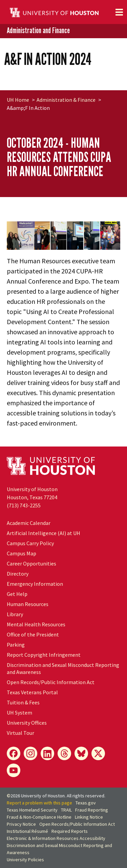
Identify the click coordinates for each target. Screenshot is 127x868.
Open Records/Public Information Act (51, 682)
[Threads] (64, 753)
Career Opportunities (31, 563)
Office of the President (33, 634)
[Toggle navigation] (119, 12)
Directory (18, 574)
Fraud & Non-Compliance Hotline (39, 817)
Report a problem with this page (39, 803)
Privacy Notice (21, 824)
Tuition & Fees (23, 702)
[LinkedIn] (47, 753)
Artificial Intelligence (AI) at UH (44, 533)
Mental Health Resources (36, 624)
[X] (98, 753)
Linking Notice (89, 817)
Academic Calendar (29, 523)
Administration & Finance (66, 100)
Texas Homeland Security (32, 810)
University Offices (27, 723)
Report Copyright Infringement (44, 655)
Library (15, 614)
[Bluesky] (81, 753)
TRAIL (66, 810)
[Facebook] (14, 753)
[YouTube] (14, 770)
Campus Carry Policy (30, 543)
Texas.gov (86, 803)
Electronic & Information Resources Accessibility (56, 838)
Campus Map (22, 553)
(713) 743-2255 (24, 505)
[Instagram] (30, 753)
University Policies (25, 860)
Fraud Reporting (92, 810)
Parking (16, 645)
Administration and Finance (38, 31)
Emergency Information (35, 584)
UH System (19, 713)
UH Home (18, 100)
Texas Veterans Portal (32, 692)
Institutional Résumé (27, 831)
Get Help (17, 594)
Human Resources (28, 604)
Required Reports (70, 831)
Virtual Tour (20, 733)
